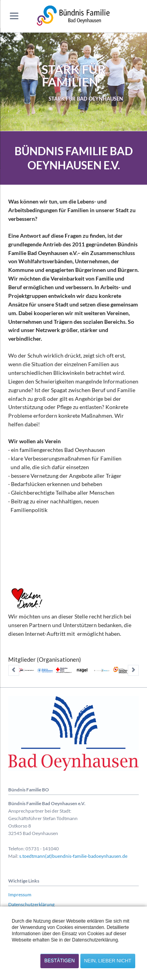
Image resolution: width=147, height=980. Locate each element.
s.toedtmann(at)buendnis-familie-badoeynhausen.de (73, 856)
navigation (14, 16)
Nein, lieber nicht (108, 961)
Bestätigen (60, 961)
